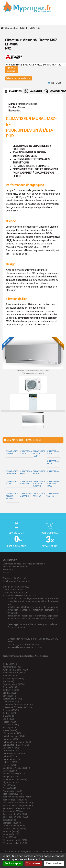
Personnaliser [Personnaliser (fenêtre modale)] (54, 863)
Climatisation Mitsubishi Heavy (53, 484)
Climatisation (12, 28)
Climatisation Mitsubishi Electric (39, 484)
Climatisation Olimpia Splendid (12, 496)
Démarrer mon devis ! (19, 78)
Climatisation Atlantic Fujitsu (39, 454)
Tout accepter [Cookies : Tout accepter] (13, 863)
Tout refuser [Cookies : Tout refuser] (33, 863)
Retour (54, 83)
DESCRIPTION (13, 91)
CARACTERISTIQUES (33, 91)
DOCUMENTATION (53, 91)
